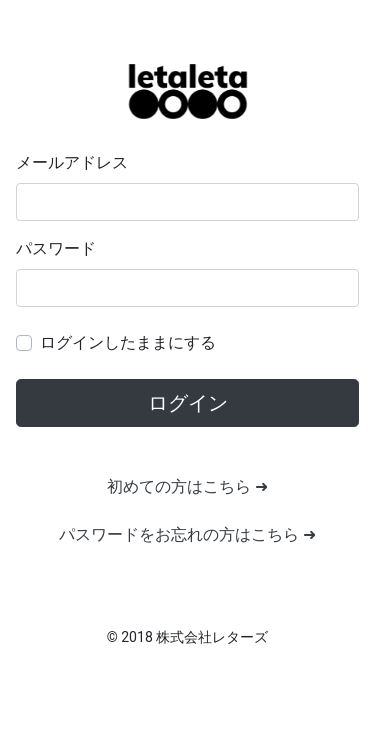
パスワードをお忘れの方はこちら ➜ (187, 534)
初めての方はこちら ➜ (187, 486)
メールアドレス (72, 162)
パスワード (56, 248)
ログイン (188, 403)
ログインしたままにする (128, 342)
